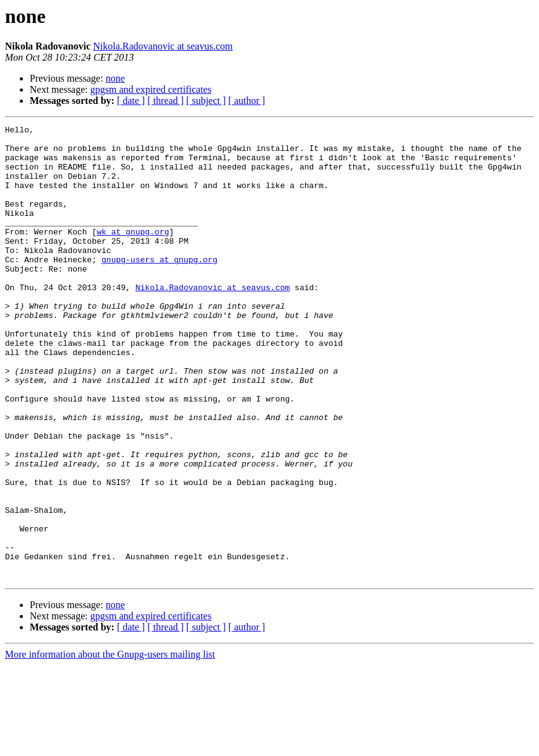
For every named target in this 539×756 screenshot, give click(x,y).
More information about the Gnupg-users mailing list (110, 745)
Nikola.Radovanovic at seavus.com (163, 46)
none (115, 78)
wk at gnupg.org (133, 254)
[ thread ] (166, 101)
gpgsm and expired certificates (151, 89)
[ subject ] (206, 101)
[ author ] (247, 101)
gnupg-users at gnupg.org (159, 287)
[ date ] (131, 101)
